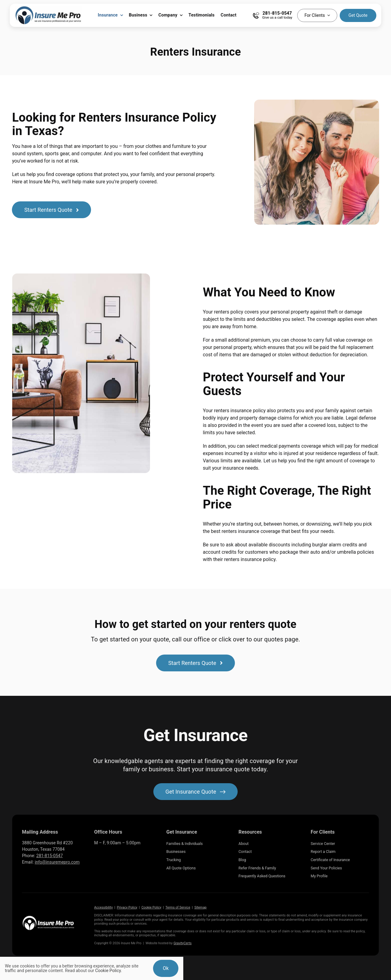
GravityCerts (183, 943)
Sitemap (200, 907)
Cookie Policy (151, 907)
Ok (166, 968)
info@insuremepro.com (57, 862)
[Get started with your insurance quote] (196, 792)
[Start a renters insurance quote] (51, 210)
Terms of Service (178, 907)
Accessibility (103, 907)
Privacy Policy (127, 907)
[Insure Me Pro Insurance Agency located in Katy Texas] (48, 918)
